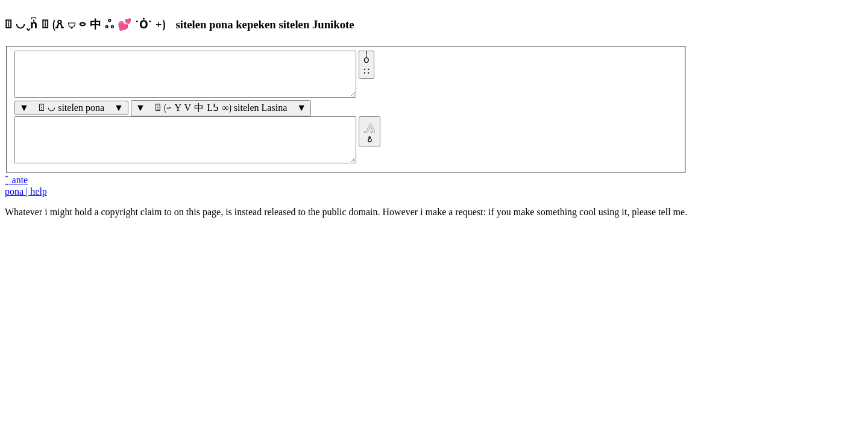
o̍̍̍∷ (366, 65)
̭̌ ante (16, 180)
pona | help (26, 191)
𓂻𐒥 (370, 133)
